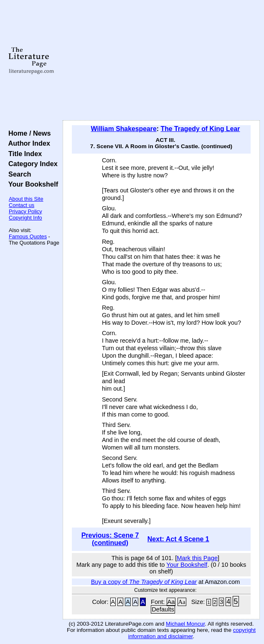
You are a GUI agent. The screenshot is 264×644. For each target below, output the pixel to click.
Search (18, 174)
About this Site (26, 199)
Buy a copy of (144, 582)
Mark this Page (197, 558)
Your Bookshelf (31, 184)
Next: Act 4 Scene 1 (178, 539)
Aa (171, 602)
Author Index (27, 143)
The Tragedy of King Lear (201, 129)
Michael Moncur (185, 624)
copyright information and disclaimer (192, 633)
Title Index (23, 154)
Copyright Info (25, 218)
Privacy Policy (25, 211)
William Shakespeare (123, 129)
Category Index (31, 164)
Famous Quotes (28, 236)
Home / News (28, 133)
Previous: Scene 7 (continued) (110, 539)
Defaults (163, 609)
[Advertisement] (161, 61)
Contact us (22, 205)
